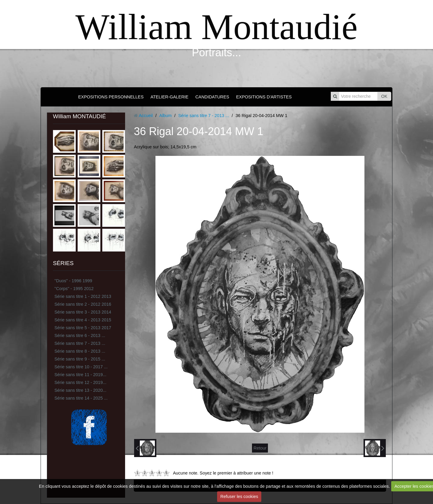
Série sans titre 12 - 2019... (80, 382)
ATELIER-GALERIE (170, 97)
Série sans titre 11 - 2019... (80, 375)
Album (166, 116)
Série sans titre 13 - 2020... (80, 390)
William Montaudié (216, 27)
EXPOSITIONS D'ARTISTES (264, 97)
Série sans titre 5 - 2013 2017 (83, 328)
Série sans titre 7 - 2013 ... (80, 343)
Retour (260, 448)
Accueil (146, 116)
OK (384, 96)
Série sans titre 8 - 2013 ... (80, 351)
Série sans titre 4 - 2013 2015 (83, 320)
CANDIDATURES (212, 97)
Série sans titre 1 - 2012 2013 (83, 296)
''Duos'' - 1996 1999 (73, 281)
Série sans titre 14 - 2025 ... (81, 398)
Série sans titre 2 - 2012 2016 (83, 304)
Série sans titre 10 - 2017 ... (81, 367)
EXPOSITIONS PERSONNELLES (111, 97)
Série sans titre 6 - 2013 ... (80, 335)
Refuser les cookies (239, 496)
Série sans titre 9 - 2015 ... (80, 359)
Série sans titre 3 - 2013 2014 (83, 312)
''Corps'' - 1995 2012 (74, 289)
